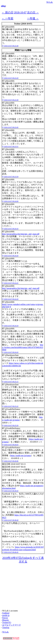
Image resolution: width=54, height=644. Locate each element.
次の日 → (33, 12)
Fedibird (6, 613)
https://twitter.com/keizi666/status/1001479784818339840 (23, 347)
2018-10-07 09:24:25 (11, 283)
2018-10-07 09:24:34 (11, 326)
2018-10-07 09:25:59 (11, 425)
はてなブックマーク (12, 625)
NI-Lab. (50, 2)
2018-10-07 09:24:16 (11, 229)
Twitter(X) (7, 622)
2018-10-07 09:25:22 (11, 406)
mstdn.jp (6, 615)
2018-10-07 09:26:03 (11, 445)
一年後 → (33, 18)
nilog (3, 6)
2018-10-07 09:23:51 (11, 146)
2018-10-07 (20, 12)
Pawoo (5, 618)
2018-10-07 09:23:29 (11, 78)
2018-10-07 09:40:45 (11, 552)
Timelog (6, 628)
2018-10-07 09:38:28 (11, 520)
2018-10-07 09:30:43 (11, 491)
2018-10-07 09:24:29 (11, 299)
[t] (3, 46)
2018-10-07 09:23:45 (11, 127)
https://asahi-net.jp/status (21, 455)
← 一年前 (8, 18)
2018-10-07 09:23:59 (11, 177)
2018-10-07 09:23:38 (11, 46)
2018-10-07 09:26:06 (11, 461)
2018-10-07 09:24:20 (11, 256)
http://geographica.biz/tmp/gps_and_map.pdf (21, 234)
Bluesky (6, 620)
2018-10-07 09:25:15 (11, 382)
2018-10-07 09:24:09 (11, 201)
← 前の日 (8, 12)
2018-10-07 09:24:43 (11, 352)
